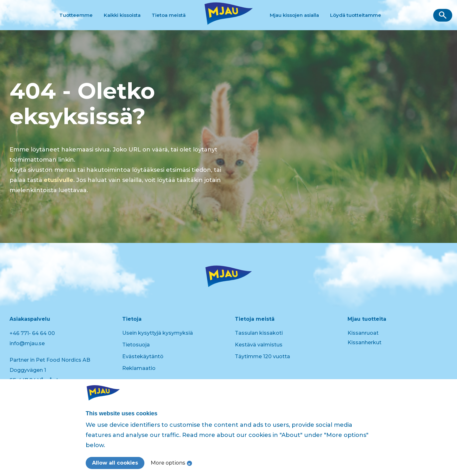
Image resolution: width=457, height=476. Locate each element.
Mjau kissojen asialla (294, 15)
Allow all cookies (115, 463)
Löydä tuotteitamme (356, 15)
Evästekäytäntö (143, 356)
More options (168, 463)
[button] (443, 15)
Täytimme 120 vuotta (262, 356)
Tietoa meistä (169, 15)
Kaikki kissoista (122, 15)
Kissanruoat (363, 333)
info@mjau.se (27, 343)
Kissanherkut (364, 342)
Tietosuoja (136, 345)
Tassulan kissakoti (259, 333)
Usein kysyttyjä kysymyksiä (158, 333)
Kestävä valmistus (259, 345)
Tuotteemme (76, 15)
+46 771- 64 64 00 (32, 333)
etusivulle (59, 180)
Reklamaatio (139, 368)
